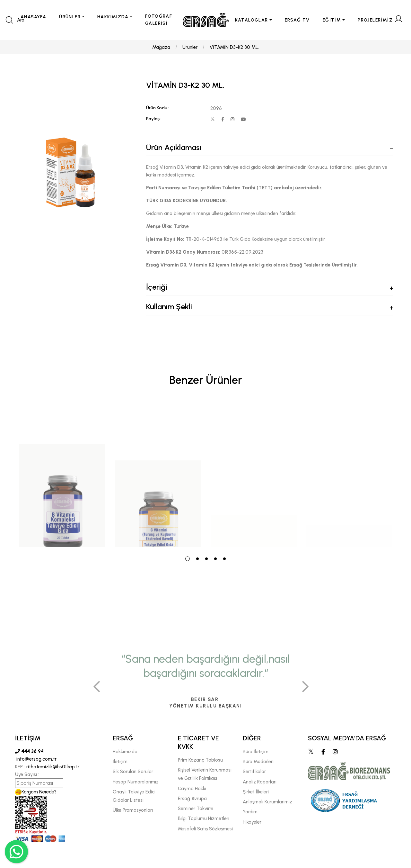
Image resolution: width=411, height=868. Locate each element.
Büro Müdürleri (258, 762)
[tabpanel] (62, 475)
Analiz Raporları (260, 782)
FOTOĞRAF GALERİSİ (159, 20)
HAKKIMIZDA (113, 17)
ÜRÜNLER (70, 17)
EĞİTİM (332, 20)
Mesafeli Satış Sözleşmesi (205, 829)
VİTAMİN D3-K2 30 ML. (234, 47)
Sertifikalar (254, 772)
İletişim (120, 762)
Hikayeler (252, 822)
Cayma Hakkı (192, 789)
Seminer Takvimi (196, 809)
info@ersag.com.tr (36, 759)
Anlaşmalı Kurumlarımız (267, 802)
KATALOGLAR (252, 20)
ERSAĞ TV (297, 20)
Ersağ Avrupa (192, 799)
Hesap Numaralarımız (136, 782)
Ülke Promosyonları (133, 810)
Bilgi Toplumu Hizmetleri (204, 818)
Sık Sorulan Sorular (133, 772)
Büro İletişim (256, 752)
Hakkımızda (125, 752)
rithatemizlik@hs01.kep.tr (53, 767)
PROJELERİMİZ (375, 20)
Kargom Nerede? (36, 792)
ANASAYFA (33, 17)
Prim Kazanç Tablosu (200, 760)
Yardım (250, 812)
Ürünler (190, 47)
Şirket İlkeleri (256, 792)
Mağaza (161, 47)
